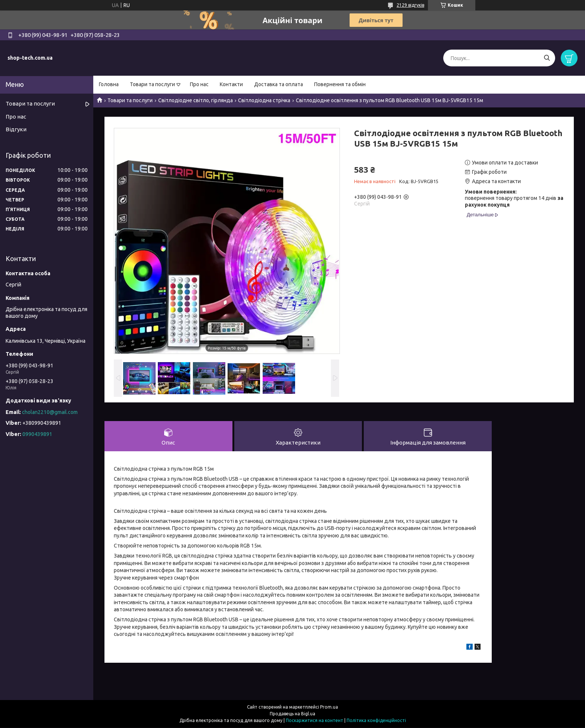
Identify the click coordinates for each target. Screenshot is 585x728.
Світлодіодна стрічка (264, 100)
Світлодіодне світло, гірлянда (195, 100)
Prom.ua (329, 707)
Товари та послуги (152, 84)
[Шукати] (547, 58)
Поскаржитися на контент (315, 721)
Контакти (231, 84)
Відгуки (16, 129)
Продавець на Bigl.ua (292, 714)
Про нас (199, 84)
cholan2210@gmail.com (50, 412)
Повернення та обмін (340, 84)
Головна (109, 84)
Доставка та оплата (279, 84)
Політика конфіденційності (376, 721)
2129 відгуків (410, 5)
